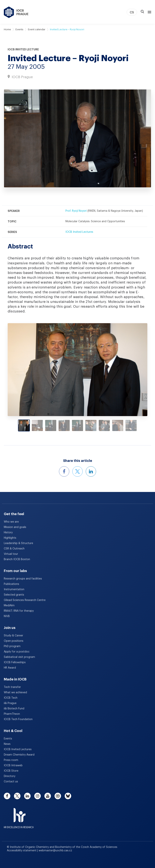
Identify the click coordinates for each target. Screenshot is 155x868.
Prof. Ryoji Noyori (76, 211)
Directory (10, 776)
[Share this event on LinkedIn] (91, 471)
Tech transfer (12, 687)
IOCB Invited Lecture (23, 49)
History (8, 533)
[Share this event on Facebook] (64, 471)
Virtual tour (11, 554)
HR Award (10, 668)
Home (7, 29)
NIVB (7, 616)
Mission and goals (15, 527)
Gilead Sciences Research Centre (25, 600)
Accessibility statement (22, 851)
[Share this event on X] (77, 471)
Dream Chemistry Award (19, 755)
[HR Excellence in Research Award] (19, 816)
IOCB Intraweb (13, 766)
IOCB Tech (11, 698)
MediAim (9, 606)
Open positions (14, 641)
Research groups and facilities (23, 579)
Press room (11, 760)
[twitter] (17, 796)
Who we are (11, 522)
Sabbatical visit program (19, 657)
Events (19, 29)
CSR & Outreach (14, 549)
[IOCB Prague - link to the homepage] (16, 12)
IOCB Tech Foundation (18, 719)
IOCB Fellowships (15, 662)
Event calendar (37, 29)
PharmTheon (12, 714)
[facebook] (7, 796)
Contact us (11, 782)
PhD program (12, 646)
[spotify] (58, 796)
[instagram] (38, 796)
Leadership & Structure (18, 543)
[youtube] (48, 796)
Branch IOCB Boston (17, 559)
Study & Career (13, 636)
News (7, 744)
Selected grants (14, 595)
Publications (11, 584)
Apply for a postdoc (17, 652)
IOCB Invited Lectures (79, 232)
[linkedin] (27, 796)
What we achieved (15, 693)
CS (132, 12)
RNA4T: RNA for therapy (19, 611)
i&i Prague (10, 703)
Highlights (10, 538)
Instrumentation (14, 589)
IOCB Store (11, 771)
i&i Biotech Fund (14, 709)
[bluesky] (68, 796)
